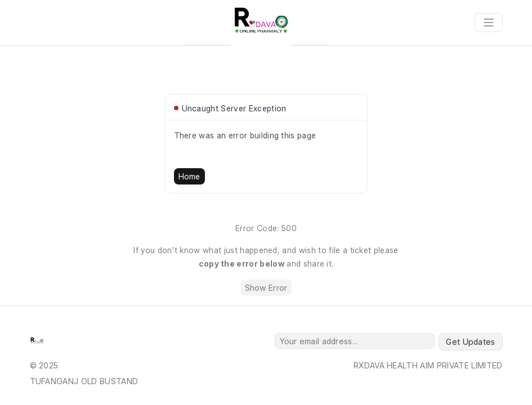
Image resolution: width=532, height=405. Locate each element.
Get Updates (470, 342)
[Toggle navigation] (489, 22)
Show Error (266, 288)
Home (189, 176)
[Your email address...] (355, 341)
